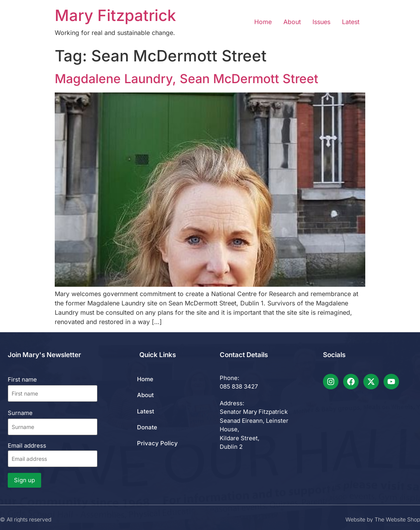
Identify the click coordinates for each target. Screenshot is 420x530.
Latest (351, 22)
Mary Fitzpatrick (115, 15)
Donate (147, 427)
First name (22, 379)
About (292, 22)
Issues (321, 22)
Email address (53, 454)
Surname (20, 413)
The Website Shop (397, 519)
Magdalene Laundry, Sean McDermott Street (187, 79)
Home (263, 22)
